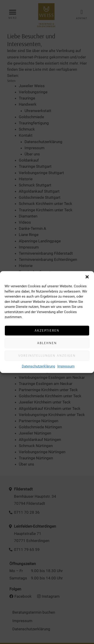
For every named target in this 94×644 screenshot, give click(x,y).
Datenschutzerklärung (38, 366)
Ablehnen (47, 343)
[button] (87, 277)
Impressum (66, 366)
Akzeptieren (47, 330)
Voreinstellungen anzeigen (47, 355)
